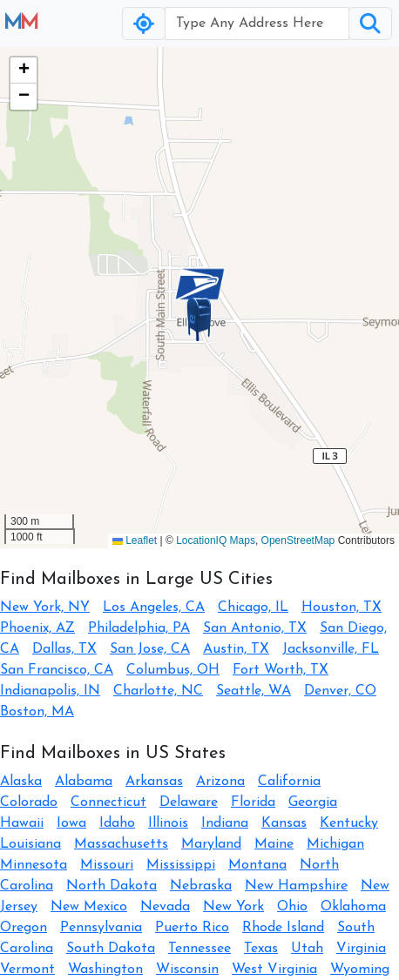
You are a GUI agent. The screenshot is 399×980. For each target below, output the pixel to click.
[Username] (257, 23)
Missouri (107, 865)
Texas (261, 949)
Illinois (168, 823)
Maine (274, 844)
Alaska (21, 782)
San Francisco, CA (57, 670)
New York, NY (45, 607)
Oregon (24, 928)
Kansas (284, 823)
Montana (257, 865)
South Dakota (111, 949)
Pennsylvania (101, 928)
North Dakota (112, 886)
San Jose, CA (150, 649)
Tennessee (199, 949)
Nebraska (201, 886)
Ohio (292, 907)
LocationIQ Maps (216, 540)
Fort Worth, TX (281, 670)
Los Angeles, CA (154, 607)
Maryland (211, 844)
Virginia (361, 949)
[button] (199, 319)
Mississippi (181, 865)
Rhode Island (283, 928)
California (289, 782)
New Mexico (89, 907)
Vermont (27, 970)
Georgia (313, 802)
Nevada (165, 907)
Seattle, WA (254, 691)
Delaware (189, 802)
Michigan (335, 844)
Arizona (220, 782)
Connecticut (108, 802)
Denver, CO (340, 691)
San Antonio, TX (255, 628)
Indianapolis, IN (50, 691)
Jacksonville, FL (331, 649)
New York (233, 907)
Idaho (117, 823)
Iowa (71, 823)
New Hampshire (296, 886)
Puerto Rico (192, 928)
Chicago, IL (253, 607)
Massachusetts (121, 844)
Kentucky (349, 823)
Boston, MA (37, 712)
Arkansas (154, 782)
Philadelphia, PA (139, 628)
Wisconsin (187, 970)
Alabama (84, 782)
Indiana (225, 823)
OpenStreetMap (298, 540)
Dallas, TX (64, 649)
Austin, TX (236, 649)
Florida (253, 802)
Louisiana (30, 844)
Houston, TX (342, 607)
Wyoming (360, 970)
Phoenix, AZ (37, 628)
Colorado (29, 802)
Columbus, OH (173, 670)
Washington (105, 970)
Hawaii (22, 823)
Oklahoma (353, 907)
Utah (307, 949)
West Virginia (274, 970)
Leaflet (135, 540)
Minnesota (34, 865)
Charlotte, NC (158, 691)
